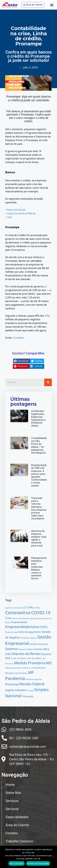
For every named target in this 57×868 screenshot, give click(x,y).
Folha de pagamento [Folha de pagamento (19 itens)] (30, 632)
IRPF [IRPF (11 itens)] (15, 658)
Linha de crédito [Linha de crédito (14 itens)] (34, 658)
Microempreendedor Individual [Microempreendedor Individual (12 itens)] (18, 668)
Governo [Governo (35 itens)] (12, 649)
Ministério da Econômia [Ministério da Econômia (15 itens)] (16, 673)
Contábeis (19, 338)
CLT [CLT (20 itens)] (25, 607)
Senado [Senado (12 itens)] (31, 690)
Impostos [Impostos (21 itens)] (46, 654)
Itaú (9, 217)
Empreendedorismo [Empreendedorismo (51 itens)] (22, 627)
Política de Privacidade (38, 864)
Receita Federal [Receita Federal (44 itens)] (32, 684)
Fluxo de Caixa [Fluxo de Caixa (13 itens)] (11, 632)
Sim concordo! (16, 864)
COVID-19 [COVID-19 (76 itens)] (41, 613)
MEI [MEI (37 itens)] (49, 663)
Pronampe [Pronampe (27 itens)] (12, 684)
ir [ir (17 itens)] (12, 658)
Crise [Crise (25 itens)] (8, 618)
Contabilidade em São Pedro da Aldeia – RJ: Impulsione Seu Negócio (39, 445)
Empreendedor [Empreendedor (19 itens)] (19, 622)
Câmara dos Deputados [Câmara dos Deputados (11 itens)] (21, 618)
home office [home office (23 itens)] (42, 649)
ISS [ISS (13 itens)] (18, 658)
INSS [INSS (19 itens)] (8, 658)
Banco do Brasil (16, 210)
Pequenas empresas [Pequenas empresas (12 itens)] (34, 679)
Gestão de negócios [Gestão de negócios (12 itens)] (29, 638)
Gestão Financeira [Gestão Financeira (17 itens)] (39, 644)
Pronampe (29, 44)
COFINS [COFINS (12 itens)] (37, 608)
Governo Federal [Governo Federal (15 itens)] (26, 649)
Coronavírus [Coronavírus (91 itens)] (18, 613)
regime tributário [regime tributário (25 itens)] (16, 690)
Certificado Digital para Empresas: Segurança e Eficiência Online (38, 418)
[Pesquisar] (48, 382)
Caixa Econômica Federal (21, 213)
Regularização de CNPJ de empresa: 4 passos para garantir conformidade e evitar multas (39, 475)
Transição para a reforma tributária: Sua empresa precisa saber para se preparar (39, 508)
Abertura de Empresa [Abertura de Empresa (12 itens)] (14, 608)
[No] (53, 857)
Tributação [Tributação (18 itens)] (28, 696)
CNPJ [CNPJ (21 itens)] (30, 607)
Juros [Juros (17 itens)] (23, 658)
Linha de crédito (31, 36)
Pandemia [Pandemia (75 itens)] (15, 678)
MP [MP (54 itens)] (31, 672)
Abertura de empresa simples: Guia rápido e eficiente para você (39, 538)
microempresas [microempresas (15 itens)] (38, 668)
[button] (52, 5)
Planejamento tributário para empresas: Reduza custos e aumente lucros (39, 568)
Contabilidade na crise (28, 31)
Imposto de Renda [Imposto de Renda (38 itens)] (26, 654)
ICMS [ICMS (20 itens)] (8, 654)
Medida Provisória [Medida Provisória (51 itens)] (30, 663)
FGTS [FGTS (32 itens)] (44, 627)
